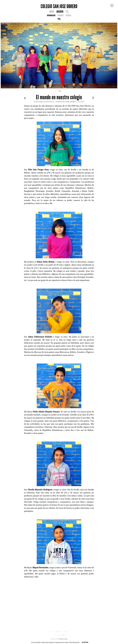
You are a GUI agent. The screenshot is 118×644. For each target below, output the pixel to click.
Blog (59, 19)
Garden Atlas (63, 639)
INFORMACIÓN (51, 15)
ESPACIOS (61, 15)
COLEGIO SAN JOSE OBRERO (66, 102)
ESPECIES (68, 15)
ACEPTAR (85, 642)
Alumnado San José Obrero (45, 102)
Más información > (75, 642)
